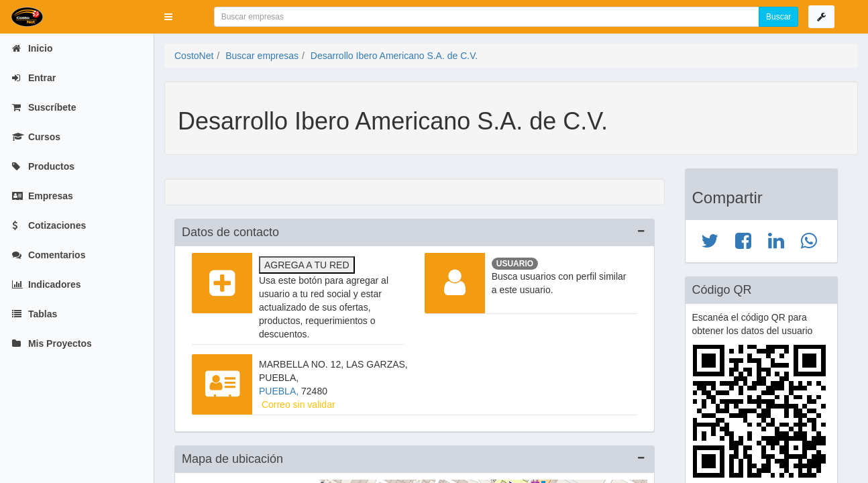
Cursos (36, 137)
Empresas (43, 196)
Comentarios (49, 255)
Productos (43, 166)
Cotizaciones (49, 225)
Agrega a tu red (307, 265)
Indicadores (46, 284)
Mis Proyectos (52, 343)
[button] (168, 17)
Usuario (515, 264)
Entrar (34, 78)
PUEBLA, (280, 391)
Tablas (35, 314)
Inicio (32, 48)
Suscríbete (44, 107)
